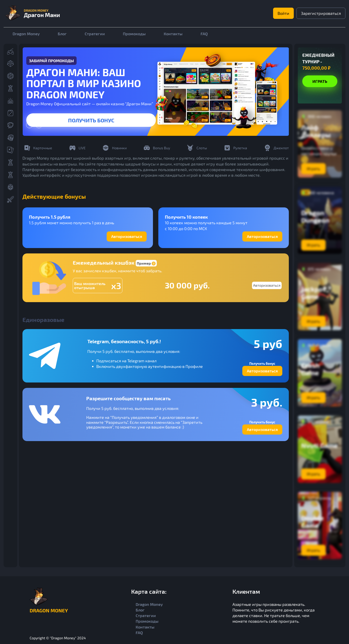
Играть (320, 81)
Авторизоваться (127, 236)
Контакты (173, 34)
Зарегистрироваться (321, 13)
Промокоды (134, 34)
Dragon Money (26, 34)
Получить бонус (91, 120)
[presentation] (29, 125)
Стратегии (95, 34)
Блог (62, 34)
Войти (283, 13)
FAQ (204, 34)
